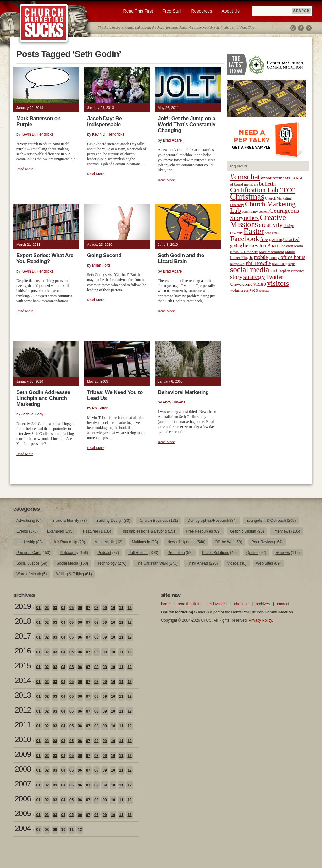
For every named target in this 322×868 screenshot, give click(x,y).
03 (55, 608)
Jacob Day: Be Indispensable (105, 121)
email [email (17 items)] (276, 233)
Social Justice (28, 563)
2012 (23, 710)
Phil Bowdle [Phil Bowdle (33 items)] (258, 263)
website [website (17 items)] (264, 291)
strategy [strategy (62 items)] (254, 277)
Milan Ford (101, 265)
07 (88, 608)
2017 (23, 636)
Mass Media (105, 542)
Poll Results (138, 553)
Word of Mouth (29, 574)
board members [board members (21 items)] (246, 184)
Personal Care (28, 553)
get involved (217, 604)
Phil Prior (100, 408)
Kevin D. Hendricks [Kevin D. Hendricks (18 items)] (244, 252)
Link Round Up (65, 542)
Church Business (154, 521)
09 (105, 608)
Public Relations (215, 553)
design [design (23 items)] (289, 225)
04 (63, 608)
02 (47, 608)
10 (113, 608)
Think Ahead (197, 563)
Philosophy (69, 553)
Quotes (252, 553)
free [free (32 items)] (264, 239)
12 (129, 608)
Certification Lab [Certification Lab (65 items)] (254, 190)
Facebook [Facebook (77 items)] (245, 239)
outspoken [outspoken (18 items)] (237, 264)
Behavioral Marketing (183, 392)
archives (263, 604)
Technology (107, 563)
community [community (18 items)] (250, 211)
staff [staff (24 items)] (274, 271)
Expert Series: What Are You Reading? (45, 258)
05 (72, 608)
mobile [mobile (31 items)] (261, 257)
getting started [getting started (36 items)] (284, 239)
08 (96, 608)
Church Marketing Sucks (44, 23)
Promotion (176, 553)
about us (241, 604)
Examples (56, 531)
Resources (201, 11)
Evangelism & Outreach (266, 521)
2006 (23, 799)
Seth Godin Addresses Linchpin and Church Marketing (43, 398)
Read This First (138, 11)
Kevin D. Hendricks (37, 134)
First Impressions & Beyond (144, 531)
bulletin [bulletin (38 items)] (268, 184)
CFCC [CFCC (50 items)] (287, 190)
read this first (189, 604)
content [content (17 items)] (263, 212)
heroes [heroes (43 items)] (250, 245)
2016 (23, 651)
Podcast (104, 553)
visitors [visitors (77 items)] (278, 283)
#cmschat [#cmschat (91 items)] (245, 177)
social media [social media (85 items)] (250, 270)
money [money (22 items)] (274, 258)
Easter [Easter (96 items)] (254, 231)
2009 (23, 754)
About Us (230, 11)
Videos (233, 563)
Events (22, 531)
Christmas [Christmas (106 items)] (247, 197)
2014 (23, 680)
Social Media (67, 563)
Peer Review (262, 542)
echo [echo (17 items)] (268, 233)
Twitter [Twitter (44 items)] (275, 277)
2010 (23, 739)
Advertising (26, 521)
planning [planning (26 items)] (280, 263)
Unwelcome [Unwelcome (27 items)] (241, 284)
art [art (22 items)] (293, 178)
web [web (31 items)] (254, 290)
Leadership (26, 542)
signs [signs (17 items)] (292, 264)
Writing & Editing (70, 574)
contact (283, 604)
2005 (23, 813)
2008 (23, 769)
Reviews (283, 553)
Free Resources (200, 531)
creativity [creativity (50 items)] (271, 225)
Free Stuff (172, 11)
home (166, 604)
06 (80, 608)
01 (38, 608)
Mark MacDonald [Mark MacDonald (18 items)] (272, 252)
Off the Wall (225, 542)
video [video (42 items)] (260, 284)
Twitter (293, 28)
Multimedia (141, 542)
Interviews (282, 531)
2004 (23, 828)
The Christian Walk (152, 563)
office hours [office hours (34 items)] (293, 257)
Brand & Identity (66, 521)
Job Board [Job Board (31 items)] (269, 246)
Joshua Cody (32, 414)
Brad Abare (172, 140)
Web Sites (264, 563)
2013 (23, 695)
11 (121, 608)
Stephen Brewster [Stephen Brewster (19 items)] (291, 271)
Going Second (104, 255)
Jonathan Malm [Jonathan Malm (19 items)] (292, 246)
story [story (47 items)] (236, 277)
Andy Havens (174, 402)
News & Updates (181, 542)
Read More (25, 169)
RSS (309, 28)
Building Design (109, 521)
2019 (23, 606)
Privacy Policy (260, 620)
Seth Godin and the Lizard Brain (181, 258)
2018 (23, 621)
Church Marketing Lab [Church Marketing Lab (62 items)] (263, 207)
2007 (23, 784)
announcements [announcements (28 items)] (275, 178)
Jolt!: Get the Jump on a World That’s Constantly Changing (187, 124)
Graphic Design (243, 531)
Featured (91, 531)
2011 (23, 725)
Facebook (301, 28)
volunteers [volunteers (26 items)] (239, 290)
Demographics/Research (208, 521)
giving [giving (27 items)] (236, 246)
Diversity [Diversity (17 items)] (236, 233)
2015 (23, 665)
